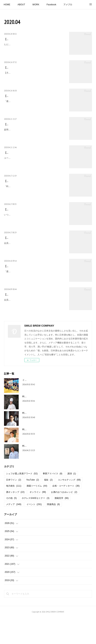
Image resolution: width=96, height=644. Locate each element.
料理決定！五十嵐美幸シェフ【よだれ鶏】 (43, 423)
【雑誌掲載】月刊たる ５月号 (22, 72)
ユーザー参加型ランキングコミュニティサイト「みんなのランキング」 (35, 173)
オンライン (38, 518)
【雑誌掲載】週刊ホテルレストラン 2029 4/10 (30, 288)
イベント (34, 531)
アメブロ (68, 5)
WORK (36, 5)
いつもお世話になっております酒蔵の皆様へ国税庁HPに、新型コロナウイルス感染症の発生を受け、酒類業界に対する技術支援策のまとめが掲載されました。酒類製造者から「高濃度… (35, 237)
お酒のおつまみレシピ (64, 518)
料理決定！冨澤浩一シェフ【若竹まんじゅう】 (45, 472)
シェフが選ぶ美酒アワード (22, 500)
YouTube (33, 506)
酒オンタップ (15, 518)
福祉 (48, 506)
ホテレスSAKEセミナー (36, 525)
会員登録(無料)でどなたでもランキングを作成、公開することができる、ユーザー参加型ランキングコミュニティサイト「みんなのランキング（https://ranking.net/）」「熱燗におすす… (35, 269)
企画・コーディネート (66, 512)
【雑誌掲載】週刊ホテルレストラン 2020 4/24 (29, 100)
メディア (14, 531)
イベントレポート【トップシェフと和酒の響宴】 (46, 406)
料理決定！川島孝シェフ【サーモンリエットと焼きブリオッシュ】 (55, 456)
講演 (72, 500)
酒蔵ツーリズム (37, 512)
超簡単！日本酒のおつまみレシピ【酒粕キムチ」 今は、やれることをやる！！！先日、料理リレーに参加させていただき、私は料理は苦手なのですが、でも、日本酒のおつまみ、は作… (35, 143)
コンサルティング (69, 506)
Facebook (51, 5)
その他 (11, 525)
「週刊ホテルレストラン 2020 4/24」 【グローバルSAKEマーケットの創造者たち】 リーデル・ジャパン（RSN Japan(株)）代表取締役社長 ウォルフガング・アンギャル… (34, 110)
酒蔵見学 (62, 525)
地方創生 (14, 512)
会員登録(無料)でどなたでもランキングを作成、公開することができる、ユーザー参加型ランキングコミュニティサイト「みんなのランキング (35, 331)
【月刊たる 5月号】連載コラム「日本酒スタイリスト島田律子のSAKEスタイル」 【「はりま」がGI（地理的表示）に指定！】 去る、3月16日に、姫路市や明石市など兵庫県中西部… (35, 81)
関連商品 (53, 531)
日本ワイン (14, 506)
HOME (7, 5)
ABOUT (21, 5)
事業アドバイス (53, 500)
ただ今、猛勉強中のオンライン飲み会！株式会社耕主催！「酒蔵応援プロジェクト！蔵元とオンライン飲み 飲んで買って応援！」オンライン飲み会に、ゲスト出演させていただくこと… (35, 53)
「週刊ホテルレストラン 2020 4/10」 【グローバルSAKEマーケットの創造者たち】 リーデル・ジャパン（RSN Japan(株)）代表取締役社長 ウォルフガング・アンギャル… (34, 298)
